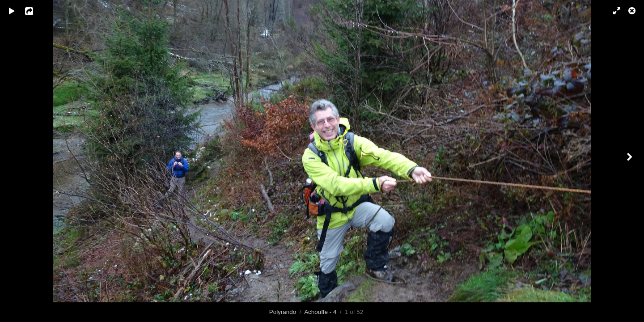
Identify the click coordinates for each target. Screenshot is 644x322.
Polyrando (283, 312)
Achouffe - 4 (320, 312)
